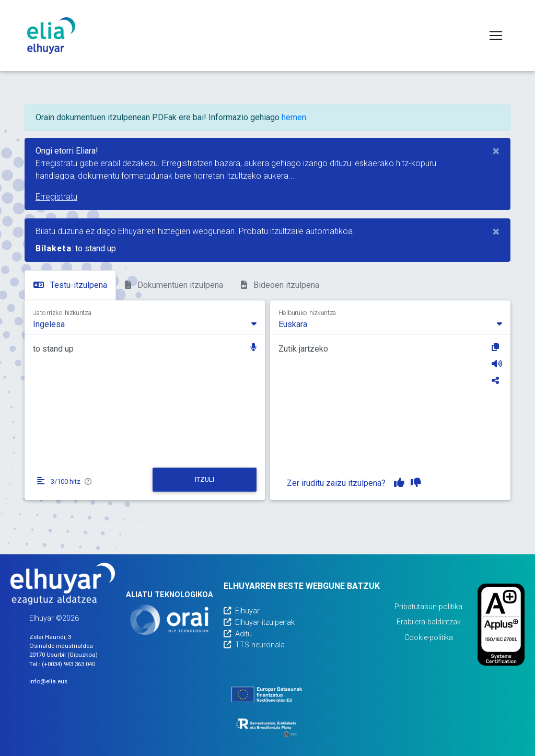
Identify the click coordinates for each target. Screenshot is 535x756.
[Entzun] (497, 364)
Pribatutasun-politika (428, 607)
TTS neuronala (254, 645)
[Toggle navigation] (496, 36)
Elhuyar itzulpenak (259, 623)
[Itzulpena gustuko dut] (399, 483)
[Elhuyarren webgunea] (63, 584)
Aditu (238, 634)
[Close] (496, 151)
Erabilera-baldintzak (429, 622)
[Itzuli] (205, 480)
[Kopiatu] (497, 347)
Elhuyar (242, 611)
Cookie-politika (429, 638)
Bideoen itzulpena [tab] (280, 285)
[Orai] (169, 619)
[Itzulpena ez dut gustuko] (416, 483)
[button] (253, 348)
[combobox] (145, 323)
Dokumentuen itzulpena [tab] (174, 285)
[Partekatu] (497, 380)
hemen (294, 117)
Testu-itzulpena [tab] (70, 285)
